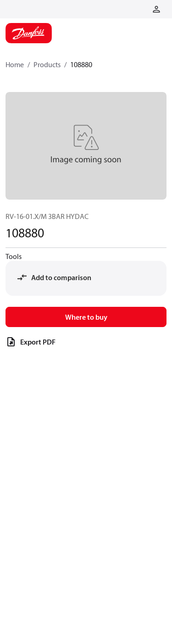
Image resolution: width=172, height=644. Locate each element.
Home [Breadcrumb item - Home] (15, 64)
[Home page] (29, 33)
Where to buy (86, 317)
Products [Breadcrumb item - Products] (47, 64)
